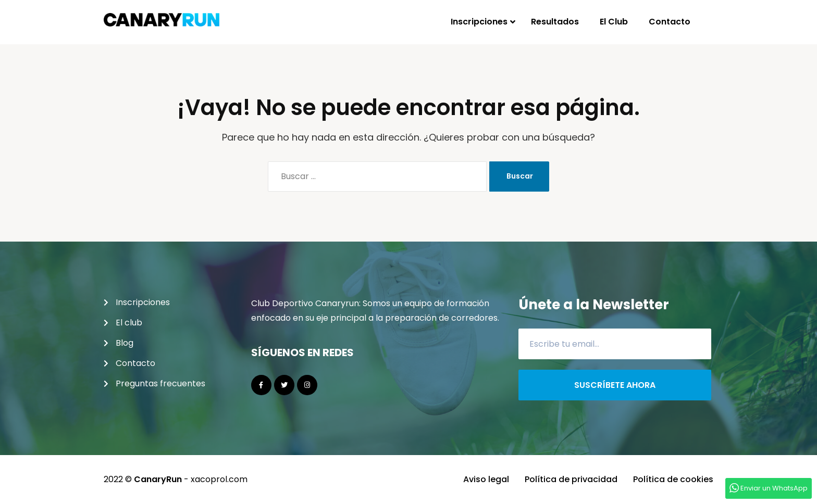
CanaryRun (158, 479)
